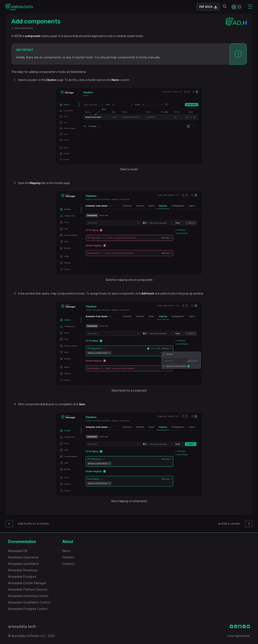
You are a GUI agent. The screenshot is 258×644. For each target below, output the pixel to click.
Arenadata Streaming (23, 570)
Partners (68, 557)
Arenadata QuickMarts (24, 564)
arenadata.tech (22, 626)
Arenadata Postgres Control (28, 609)
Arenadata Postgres (22, 577)
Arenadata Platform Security (28, 590)
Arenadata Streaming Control (28, 596)
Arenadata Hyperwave (23, 557)
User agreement (239, 636)
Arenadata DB (18, 551)
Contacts (68, 564)
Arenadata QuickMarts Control (29, 602)
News (66, 551)
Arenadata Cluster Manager (27, 583)
